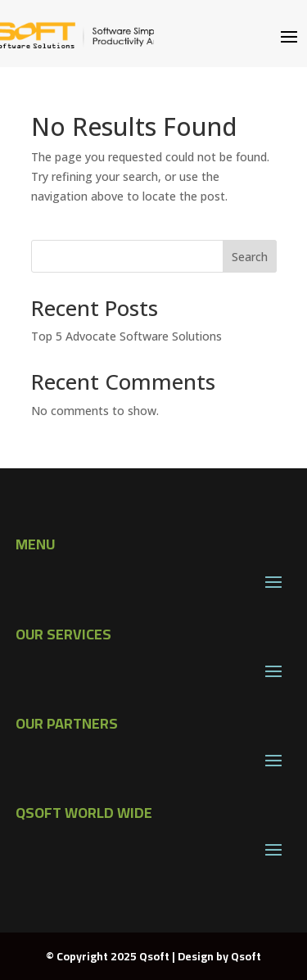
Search (250, 257)
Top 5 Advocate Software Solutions (126, 336)
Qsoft (246, 956)
